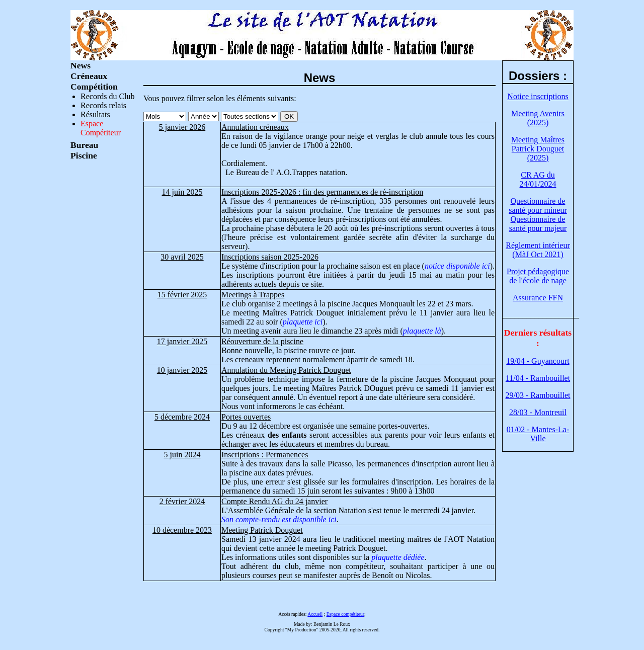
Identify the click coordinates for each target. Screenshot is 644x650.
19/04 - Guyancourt (538, 361)
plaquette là (422, 331)
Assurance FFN (538, 298)
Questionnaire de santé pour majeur (538, 224)
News (80, 65)
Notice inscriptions (538, 96)
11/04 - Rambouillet (538, 378)
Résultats (95, 114)
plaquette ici (303, 322)
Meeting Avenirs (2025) (538, 118)
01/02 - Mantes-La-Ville (538, 434)
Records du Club (108, 96)
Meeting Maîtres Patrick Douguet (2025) (538, 149)
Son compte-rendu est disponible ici (279, 519)
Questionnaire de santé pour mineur (538, 206)
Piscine (84, 155)
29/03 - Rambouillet (538, 395)
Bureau (84, 145)
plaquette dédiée (398, 557)
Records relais (103, 105)
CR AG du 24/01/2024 (538, 179)
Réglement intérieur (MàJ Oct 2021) (538, 250)
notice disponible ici (457, 266)
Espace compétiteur (345, 614)
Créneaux (89, 76)
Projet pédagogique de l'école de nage (538, 276)
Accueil (315, 614)
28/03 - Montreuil (538, 412)
